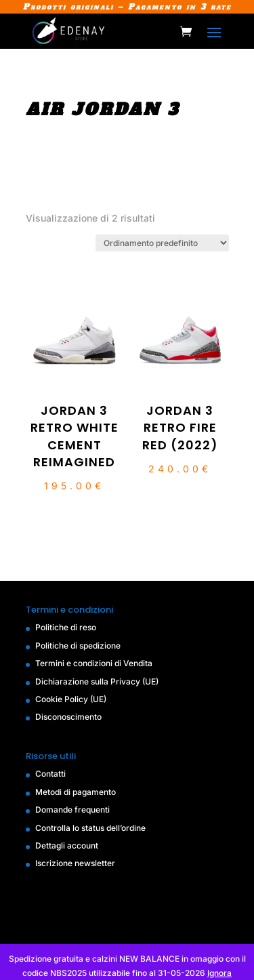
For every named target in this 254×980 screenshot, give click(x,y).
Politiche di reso (66, 627)
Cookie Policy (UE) (71, 699)
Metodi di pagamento (76, 792)
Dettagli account (67, 845)
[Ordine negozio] (162, 243)
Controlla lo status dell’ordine (90, 828)
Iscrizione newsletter (75, 863)
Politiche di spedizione (78, 646)
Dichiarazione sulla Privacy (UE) (97, 681)
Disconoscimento (68, 717)
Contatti (50, 774)
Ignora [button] (219, 973)
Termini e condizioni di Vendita (94, 663)
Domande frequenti (72, 810)
